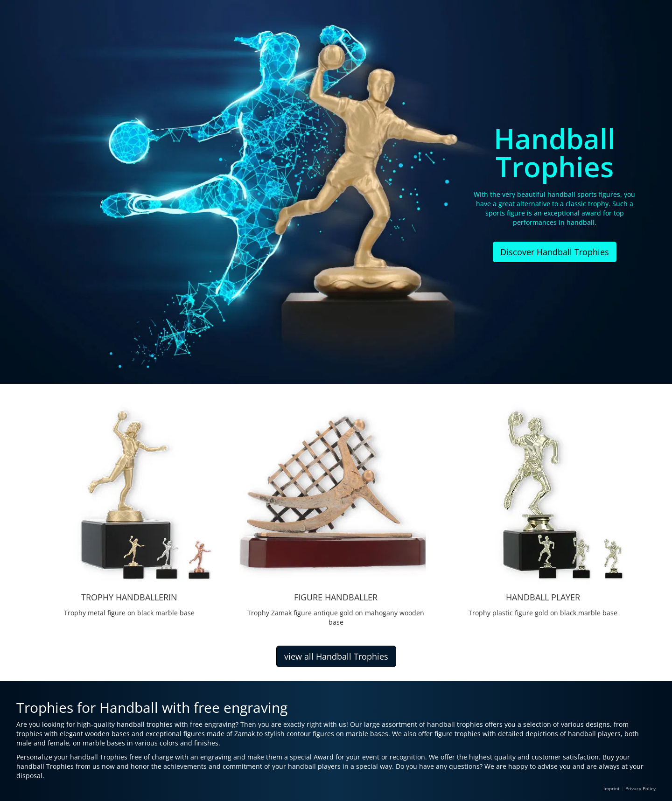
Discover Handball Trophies (555, 252)
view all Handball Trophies (336, 656)
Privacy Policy (640, 788)
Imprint (612, 788)
